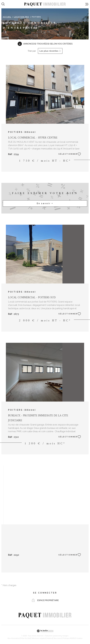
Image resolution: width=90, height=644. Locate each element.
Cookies (79, 638)
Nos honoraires (14, 638)
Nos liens (58, 638)
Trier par (32, 51)
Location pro (21, 17)
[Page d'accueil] (45, 4)
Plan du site (26, 638)
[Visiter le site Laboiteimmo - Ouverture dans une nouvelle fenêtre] (45, 631)
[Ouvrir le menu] (87, 4)
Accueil (7, 17)
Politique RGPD (69, 638)
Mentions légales (39, 638)
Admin (50, 638)
